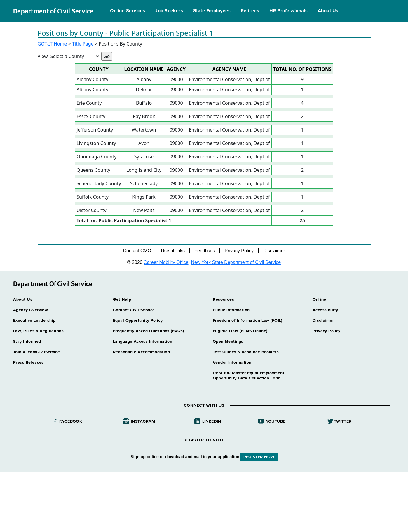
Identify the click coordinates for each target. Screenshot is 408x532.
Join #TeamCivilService (36, 352)
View (43, 56)
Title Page (83, 44)
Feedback (205, 251)
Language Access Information (143, 342)
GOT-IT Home (52, 44)
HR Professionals (289, 11)
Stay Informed (27, 342)
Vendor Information (232, 363)
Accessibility (325, 310)
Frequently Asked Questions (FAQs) (149, 331)
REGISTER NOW (259, 457)
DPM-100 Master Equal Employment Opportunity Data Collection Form (249, 376)
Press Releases (28, 363)
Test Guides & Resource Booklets (246, 352)
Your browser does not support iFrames (204, 501)
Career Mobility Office (166, 262)
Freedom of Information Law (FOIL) (248, 321)
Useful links (173, 251)
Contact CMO (137, 251)
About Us (328, 11)
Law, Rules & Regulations (38, 331)
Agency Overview (30, 310)
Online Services (128, 11)
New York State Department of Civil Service (236, 262)
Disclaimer (274, 251)
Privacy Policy (239, 251)
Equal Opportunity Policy (138, 321)
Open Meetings (228, 342)
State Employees (212, 11)
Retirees (250, 11)
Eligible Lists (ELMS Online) (240, 331)
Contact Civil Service (134, 310)
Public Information (231, 310)
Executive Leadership (34, 321)
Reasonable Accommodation (141, 352)
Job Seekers (169, 11)
